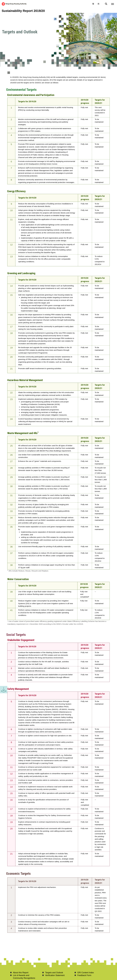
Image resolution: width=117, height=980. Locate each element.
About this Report (21, 973)
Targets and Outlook (54, 973)
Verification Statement (55, 975)
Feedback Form (84, 975)
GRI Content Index (86, 973)
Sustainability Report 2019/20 (23, 11)
